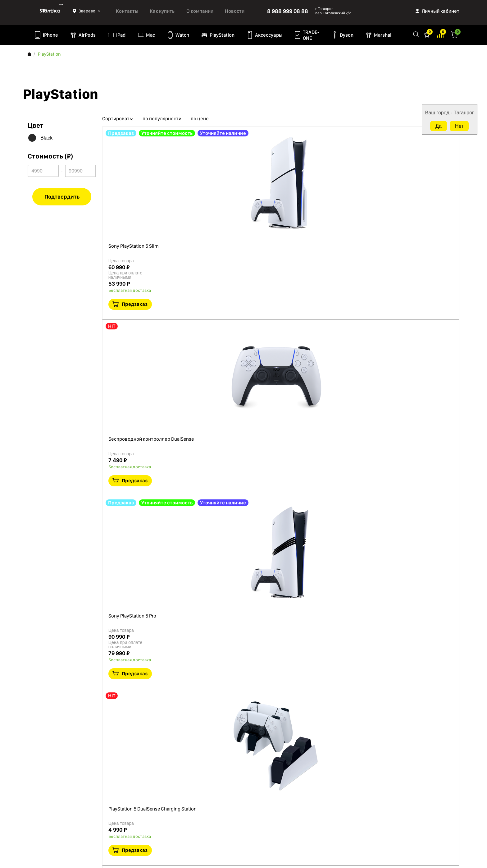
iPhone (50, 35)
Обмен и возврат (45, 822)
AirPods (87, 35)
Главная (29, 54)
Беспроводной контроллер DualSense (228, 229)
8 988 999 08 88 (288, 11)
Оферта (35, 797)
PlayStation (222, 35)
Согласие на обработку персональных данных (67, 810)
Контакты (127, 11)
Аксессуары (269, 35)
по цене (200, 119)
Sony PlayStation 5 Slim (208, 139)
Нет (459, 126)
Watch (182, 35)
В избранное (395, 199)
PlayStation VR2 (199, 463)
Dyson (347, 35)
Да (439, 126)
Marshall (383, 35)
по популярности (162, 119)
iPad (121, 35)
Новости (235, 11)
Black (46, 138)
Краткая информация (409, 199)
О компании (200, 11)
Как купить (162, 11)
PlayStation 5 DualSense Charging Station (230, 390)
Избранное (427, 34)
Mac (150, 35)
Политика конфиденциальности (60, 789)
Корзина (454, 34)
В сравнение (423, 199)
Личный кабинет (441, 11)
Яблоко (50, 11)
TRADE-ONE (311, 35)
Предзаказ (416, 179)
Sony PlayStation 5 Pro (207, 301)
